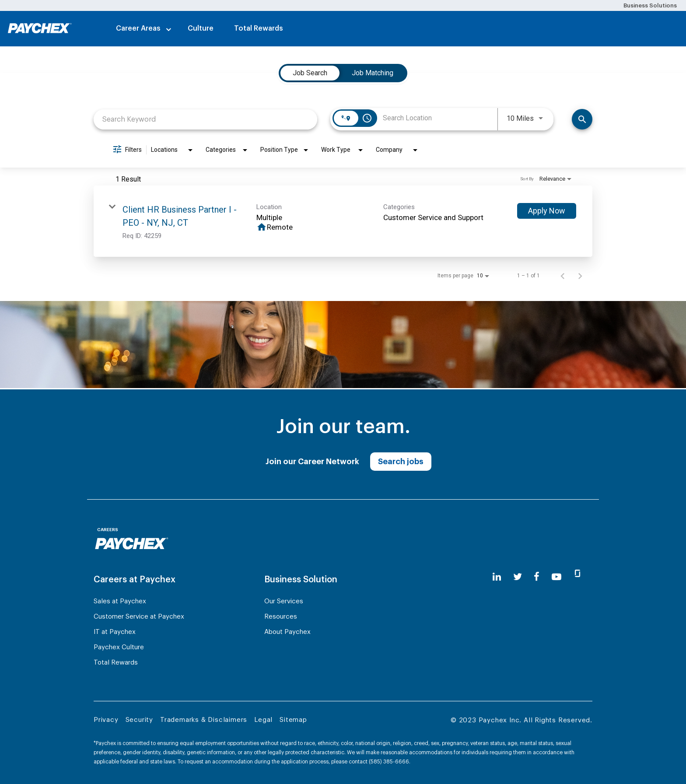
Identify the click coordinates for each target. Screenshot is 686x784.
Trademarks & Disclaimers (204, 720)
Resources (281, 617)
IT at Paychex (115, 632)
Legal (263, 720)
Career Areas (138, 28)
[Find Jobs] (582, 119)
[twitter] (518, 577)
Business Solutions (650, 5)
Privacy (106, 720)
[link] (343, 221)
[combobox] (205, 119)
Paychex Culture (119, 647)
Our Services (284, 601)
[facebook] (537, 577)
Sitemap (293, 720)
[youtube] (556, 577)
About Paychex (287, 632)
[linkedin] (497, 577)
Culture (201, 28)
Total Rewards (259, 28)
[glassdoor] (577, 577)
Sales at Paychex (120, 601)
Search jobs (401, 462)
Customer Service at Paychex (139, 617)
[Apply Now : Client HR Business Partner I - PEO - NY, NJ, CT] (547, 211)
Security (139, 720)
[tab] (310, 73)
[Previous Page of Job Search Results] (563, 276)
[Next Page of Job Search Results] (580, 276)
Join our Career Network (312, 462)
